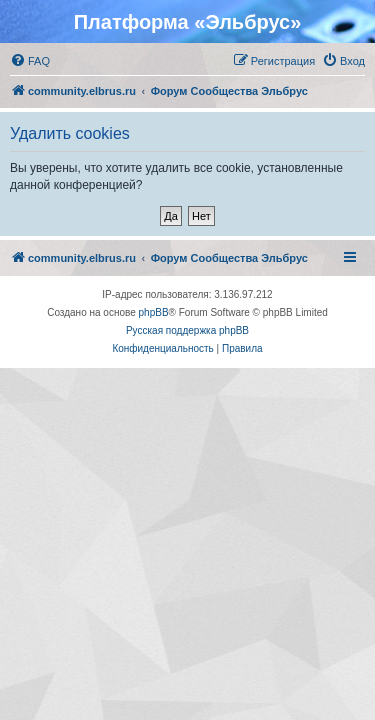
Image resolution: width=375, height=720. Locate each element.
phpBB (154, 312)
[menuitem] (30, 61)
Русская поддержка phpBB (187, 330)
